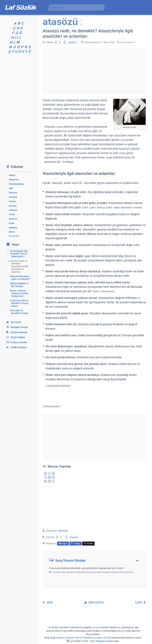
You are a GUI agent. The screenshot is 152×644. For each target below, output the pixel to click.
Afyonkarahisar (17, 184)
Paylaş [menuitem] (76, 543)
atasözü (72, 42)
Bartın (12, 232)
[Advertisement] (94, 71)
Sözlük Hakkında (17, 332)
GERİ (48, 602)
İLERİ (141, 602)
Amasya (13, 197)
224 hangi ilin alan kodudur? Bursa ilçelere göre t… (19, 254)
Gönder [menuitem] (88, 543)
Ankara (12, 201)
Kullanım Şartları (17, 342)
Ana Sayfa (14, 322)
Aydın (12, 223)
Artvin (12, 214)
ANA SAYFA (94, 602)
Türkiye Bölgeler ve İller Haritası (19, 285)
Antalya (13, 206)
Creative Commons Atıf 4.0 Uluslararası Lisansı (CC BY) (84, 638)
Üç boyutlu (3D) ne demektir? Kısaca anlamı (19, 303)
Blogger (100, 641)
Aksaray (13, 193)
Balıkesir (13, 228)
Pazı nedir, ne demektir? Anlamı (19, 312)
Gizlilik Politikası (16, 347)
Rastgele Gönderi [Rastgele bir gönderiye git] (17, 327)
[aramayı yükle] (75, 7)
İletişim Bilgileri (16, 337)
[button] (95, 561)
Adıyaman (14, 180)
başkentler (14, 236)
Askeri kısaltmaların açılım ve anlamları (20, 278)
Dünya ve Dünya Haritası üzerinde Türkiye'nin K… (19, 293)
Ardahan (13, 210)
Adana (12, 175)
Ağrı (11, 188)
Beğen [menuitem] (63, 543)
